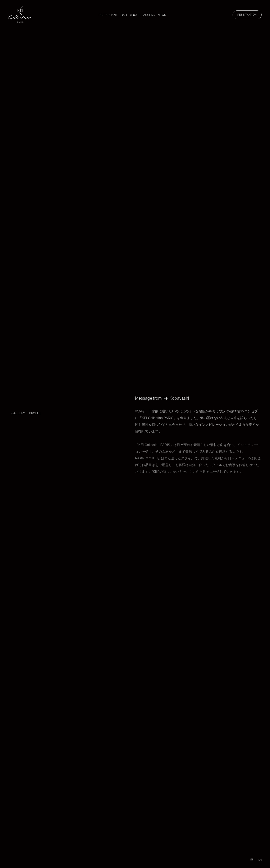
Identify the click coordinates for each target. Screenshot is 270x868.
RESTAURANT (108, 15)
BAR (124, 15)
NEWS (162, 15)
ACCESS (149, 15)
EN (260, 860)
